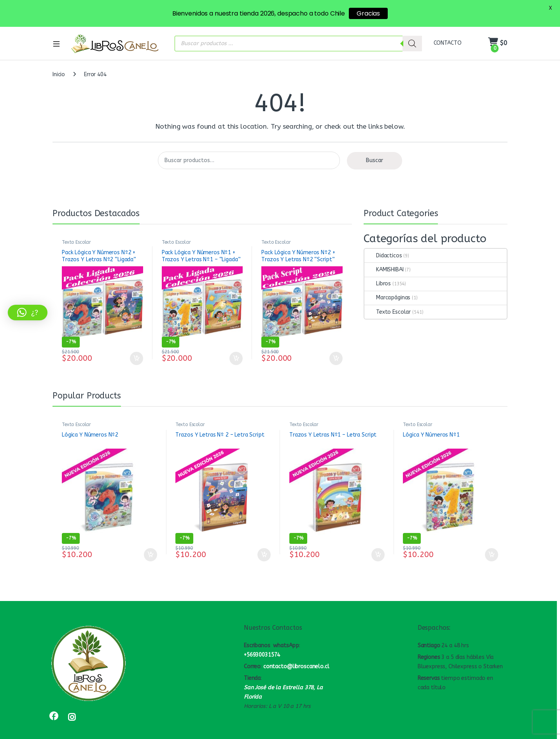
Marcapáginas (387, 284)
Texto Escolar (76, 228)
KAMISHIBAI (384, 255)
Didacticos (383, 241)
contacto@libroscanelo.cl (296, 652)
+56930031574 (262, 641)
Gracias (368, 13)
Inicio (59, 60)
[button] (28, 313)
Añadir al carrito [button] (136, 344)
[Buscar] (412, 29)
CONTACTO (448, 29)
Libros (378, 270)
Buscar (374, 146)
